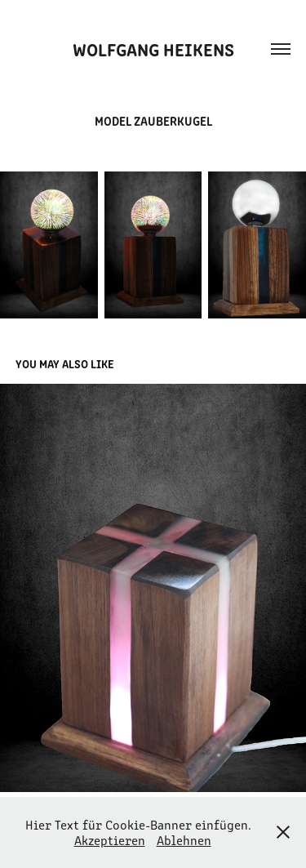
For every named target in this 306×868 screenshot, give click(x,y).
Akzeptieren (110, 840)
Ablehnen (184, 840)
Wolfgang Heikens (153, 49)
